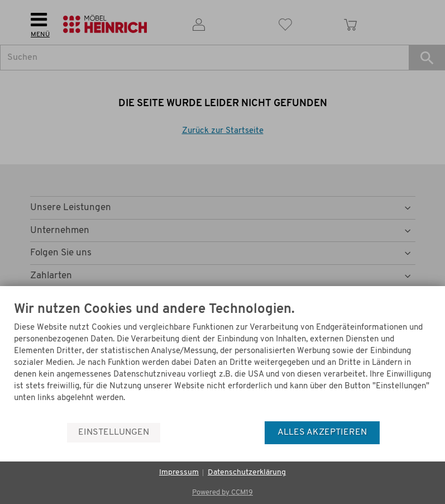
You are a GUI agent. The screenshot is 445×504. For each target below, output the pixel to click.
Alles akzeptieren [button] (322, 432)
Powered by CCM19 (222, 493)
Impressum (179, 472)
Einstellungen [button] (114, 432)
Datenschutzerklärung (247, 472)
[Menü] (427, 394)
